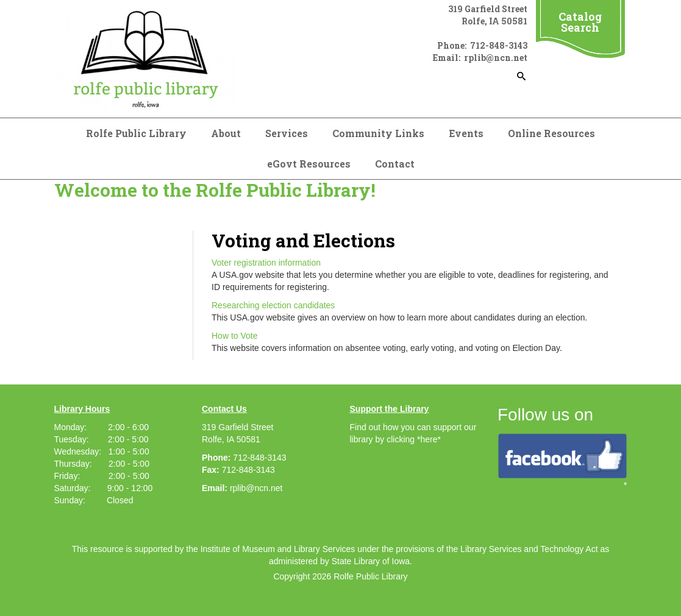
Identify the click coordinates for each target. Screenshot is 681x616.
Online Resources (551, 133)
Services (287, 133)
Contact (395, 164)
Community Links (378, 133)
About (226, 133)
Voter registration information (266, 263)
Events (466, 133)
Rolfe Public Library (136, 133)
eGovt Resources (309, 164)
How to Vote (235, 336)
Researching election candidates (273, 305)
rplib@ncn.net (256, 488)
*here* (429, 439)
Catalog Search (580, 22)
